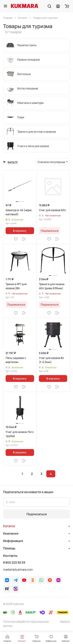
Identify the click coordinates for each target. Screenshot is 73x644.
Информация (13, 541)
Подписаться (37, 514)
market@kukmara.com (18, 570)
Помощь (9, 548)
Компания (11, 533)
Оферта (65, 622)
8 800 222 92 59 (14, 563)
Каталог (9, 526)
